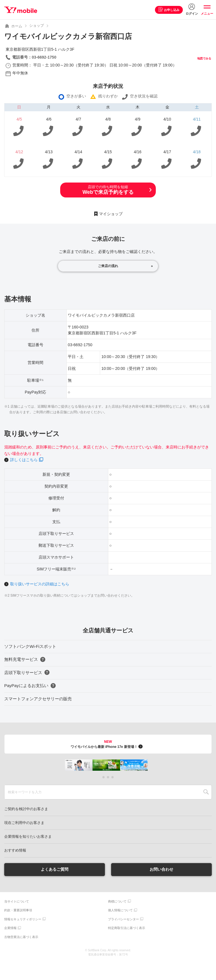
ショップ (37, 25)
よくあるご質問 (55, 869)
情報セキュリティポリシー (23, 919)
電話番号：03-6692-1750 (34, 57)
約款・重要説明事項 (18, 910)
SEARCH (206, 792)
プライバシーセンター (123, 919)
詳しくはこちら (24, 460)
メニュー (207, 14)
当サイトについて (17, 901)
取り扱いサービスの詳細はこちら (40, 584)
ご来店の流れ (108, 266)
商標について (117, 901)
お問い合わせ (161, 869)
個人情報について (120, 910)
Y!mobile (21, 10)
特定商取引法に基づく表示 (127, 928)
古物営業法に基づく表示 (21, 937)
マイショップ (111, 214)
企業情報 (10, 928)
